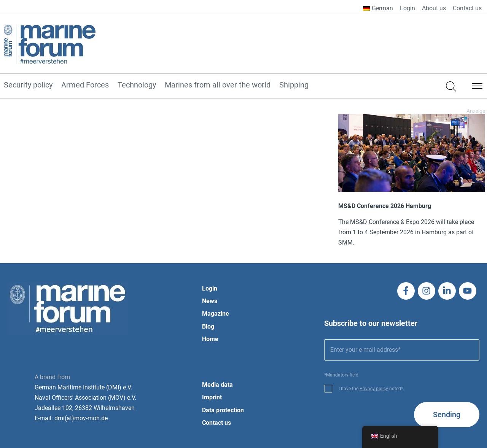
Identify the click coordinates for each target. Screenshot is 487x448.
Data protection (223, 410)
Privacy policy (374, 389)
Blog (208, 326)
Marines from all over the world (218, 85)
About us (434, 8)
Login (407, 8)
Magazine (216, 314)
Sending (447, 415)
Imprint (212, 397)
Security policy (28, 85)
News (210, 301)
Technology (137, 85)
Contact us (467, 8)
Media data (217, 385)
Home (210, 339)
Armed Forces (85, 85)
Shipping (294, 85)
